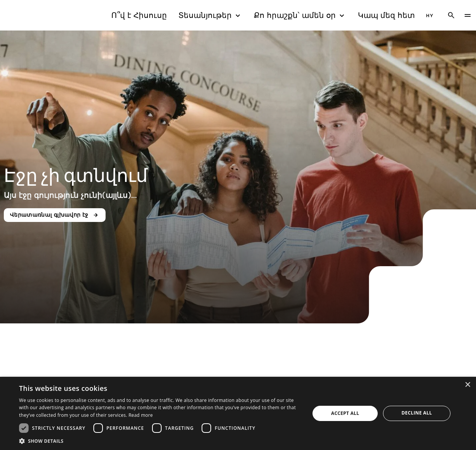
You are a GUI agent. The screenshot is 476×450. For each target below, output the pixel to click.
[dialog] (238, 413)
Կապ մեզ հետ (386, 15)
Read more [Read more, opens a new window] (141, 415)
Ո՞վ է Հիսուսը (139, 15)
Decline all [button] (417, 413)
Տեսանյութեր (210, 15)
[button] (160, 441)
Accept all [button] (345, 413)
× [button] (467, 385)
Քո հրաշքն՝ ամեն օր (300, 15)
